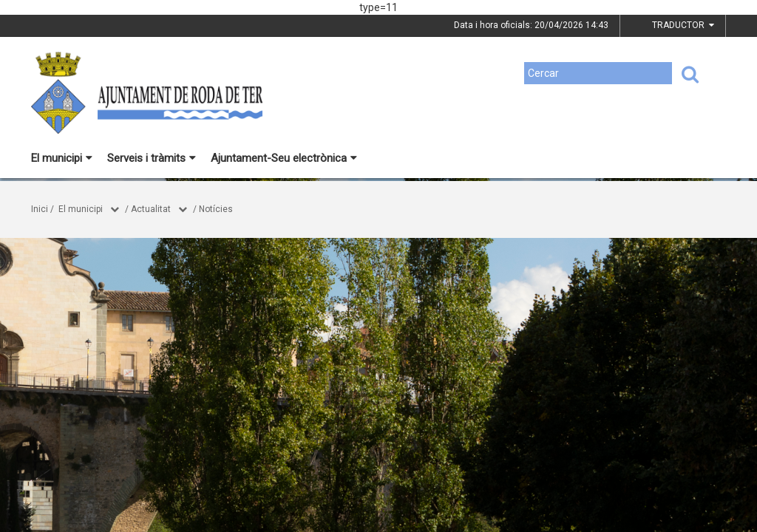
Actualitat (151, 209)
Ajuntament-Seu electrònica (284, 158)
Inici (40, 209)
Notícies (216, 209)
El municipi (62, 158)
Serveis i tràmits (152, 158)
